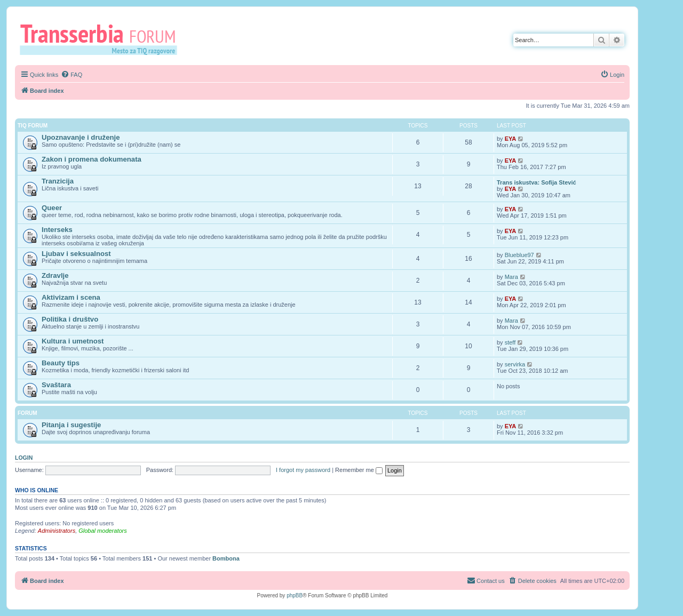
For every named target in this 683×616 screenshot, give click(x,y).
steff (510, 342)
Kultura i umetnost (73, 341)
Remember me (359, 470)
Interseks (57, 230)
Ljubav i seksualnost (76, 254)
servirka (515, 364)
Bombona (226, 558)
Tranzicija (58, 181)
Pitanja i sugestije (71, 425)
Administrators (57, 531)
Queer (52, 208)
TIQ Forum (33, 126)
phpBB (295, 595)
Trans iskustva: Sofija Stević (537, 182)
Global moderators (103, 531)
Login (24, 458)
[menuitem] (72, 75)
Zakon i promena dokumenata (92, 159)
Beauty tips (61, 363)
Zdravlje (55, 275)
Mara (511, 277)
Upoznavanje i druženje (81, 137)
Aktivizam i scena (71, 297)
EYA (511, 139)
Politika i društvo (70, 319)
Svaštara (56, 385)
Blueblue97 (519, 255)
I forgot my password (303, 470)
